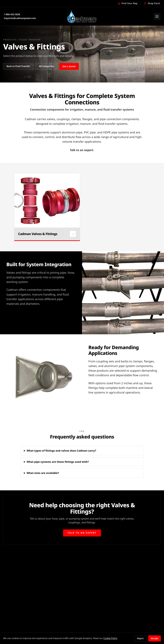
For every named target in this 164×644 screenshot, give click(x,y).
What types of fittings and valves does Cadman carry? (61, 451)
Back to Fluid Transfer (18, 66)
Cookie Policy (110, 638)
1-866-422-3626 (12, 14)
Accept (155, 638)
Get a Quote (69, 66)
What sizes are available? (43, 473)
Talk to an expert (82, 150)
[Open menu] (157, 16)
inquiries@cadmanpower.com (20, 18)
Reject (140, 638)
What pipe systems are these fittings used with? (58, 462)
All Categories (47, 66)
